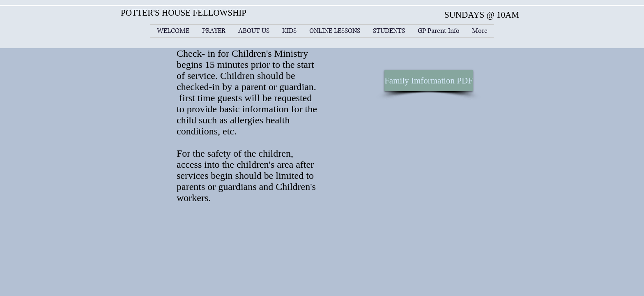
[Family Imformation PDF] (429, 81)
